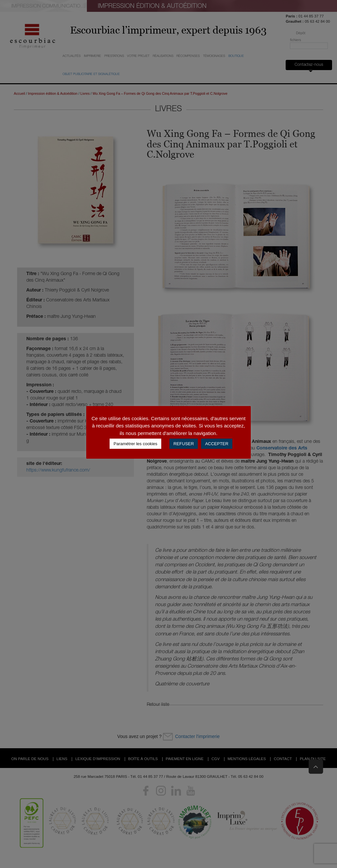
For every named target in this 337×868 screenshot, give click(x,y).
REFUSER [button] (184, 444)
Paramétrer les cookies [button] (135, 444)
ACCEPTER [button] (217, 444)
